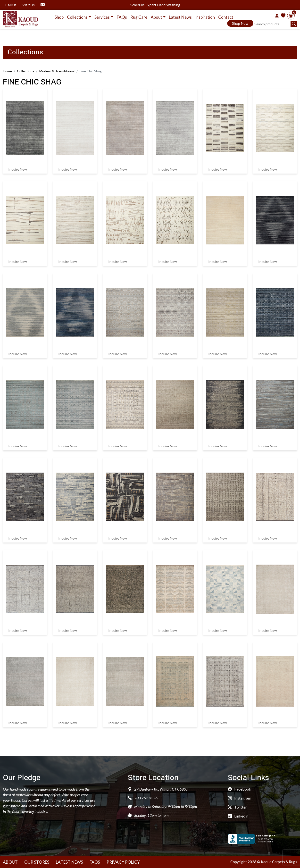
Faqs (95, 862)
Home (7, 71)
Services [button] (102, 17)
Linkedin (238, 816)
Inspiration (205, 17)
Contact (226, 17)
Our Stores (37, 862)
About (10, 862)
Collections (26, 71)
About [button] (156, 17)
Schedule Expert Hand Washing (155, 5)
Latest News (180, 17)
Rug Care (139, 17)
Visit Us (29, 5)
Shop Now (239, 24)
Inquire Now (18, 169)
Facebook (240, 789)
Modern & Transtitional (57, 71)
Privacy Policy (123, 862)
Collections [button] (77, 17)
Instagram (240, 798)
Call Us (11, 5)
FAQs (122, 17)
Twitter (237, 807)
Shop (59, 17)
